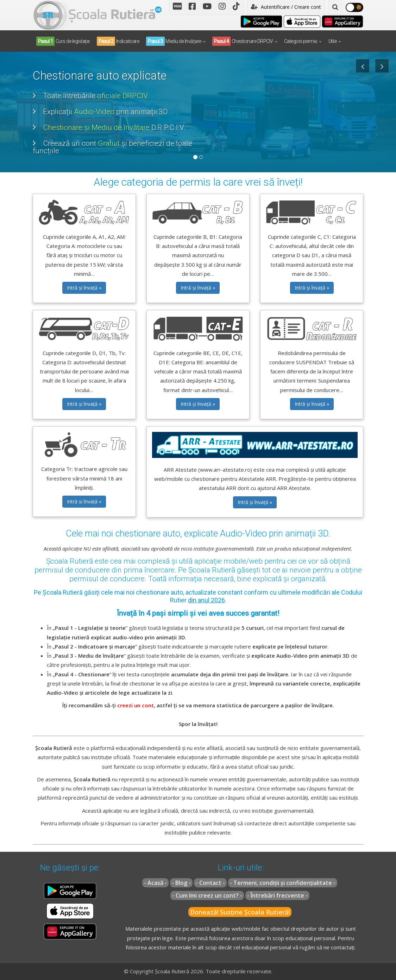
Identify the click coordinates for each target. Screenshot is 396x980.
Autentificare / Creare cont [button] (286, 7)
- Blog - (181, 883)
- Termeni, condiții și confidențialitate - (283, 883)
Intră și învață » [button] (84, 288)
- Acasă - (155, 883)
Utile (333, 41)
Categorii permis (301, 41)
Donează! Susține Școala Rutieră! (240, 912)
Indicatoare (118, 41)
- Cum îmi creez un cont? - (207, 895)
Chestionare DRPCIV (243, 41)
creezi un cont (136, 705)
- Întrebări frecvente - (277, 895)
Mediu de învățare (174, 41)
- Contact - (210, 883)
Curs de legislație (63, 41)
